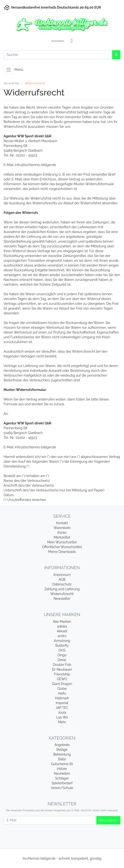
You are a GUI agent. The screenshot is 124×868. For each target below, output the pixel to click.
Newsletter (62, 599)
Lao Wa (62, 717)
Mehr (62, 722)
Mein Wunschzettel (62, 542)
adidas (62, 626)
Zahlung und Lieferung (62, 589)
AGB (62, 579)
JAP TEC (62, 708)
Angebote (62, 745)
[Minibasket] (72, 41)
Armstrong (62, 641)
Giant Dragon (62, 684)
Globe (62, 689)
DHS (62, 650)
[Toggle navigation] (9, 70)
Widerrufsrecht (62, 594)
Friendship (62, 674)
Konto (62, 533)
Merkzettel (62, 537)
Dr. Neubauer (62, 669)
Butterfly (62, 645)
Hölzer (62, 769)
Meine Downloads (62, 552)
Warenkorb (62, 528)
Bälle (62, 759)
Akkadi (62, 631)
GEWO (62, 679)
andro (62, 636)
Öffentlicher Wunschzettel (62, 547)
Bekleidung (62, 754)
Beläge (62, 750)
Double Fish (62, 665)
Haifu (62, 693)
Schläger (62, 778)
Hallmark (62, 698)
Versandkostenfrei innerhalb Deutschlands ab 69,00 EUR (56, 7)
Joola (62, 712)
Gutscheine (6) (62, 764)
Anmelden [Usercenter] (58, 41)
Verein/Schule (62, 788)
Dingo (62, 655)
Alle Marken (62, 622)
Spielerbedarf (62, 783)
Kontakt (62, 523)
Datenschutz (62, 584)
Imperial (62, 703)
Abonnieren (108, 820)
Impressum (62, 575)
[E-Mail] (50, 820)
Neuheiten (62, 773)
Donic (62, 660)
